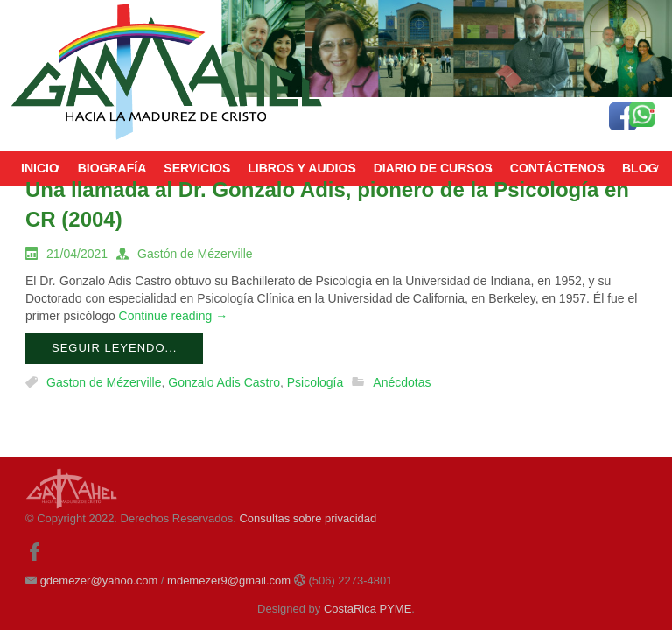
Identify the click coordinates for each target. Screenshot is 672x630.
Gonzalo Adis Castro (224, 382)
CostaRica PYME (367, 609)
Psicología (315, 382)
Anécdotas (402, 382)
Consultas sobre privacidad (308, 518)
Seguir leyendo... (114, 348)
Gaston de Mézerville (104, 382)
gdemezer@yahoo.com (99, 581)
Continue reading (174, 316)
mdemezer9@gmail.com (229, 581)
